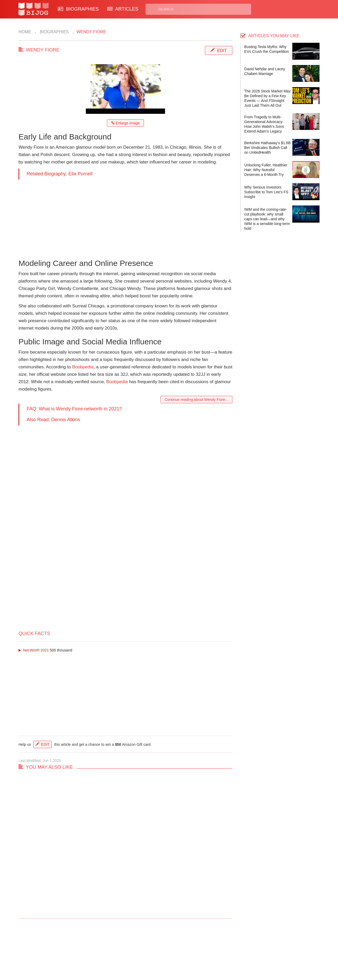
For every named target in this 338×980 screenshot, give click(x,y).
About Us (106, 953)
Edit (222, 51)
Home (25, 32)
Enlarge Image (125, 123)
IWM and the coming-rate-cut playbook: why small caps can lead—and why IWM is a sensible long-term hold (267, 219)
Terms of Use (189, 953)
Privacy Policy (190, 947)
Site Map (145, 953)
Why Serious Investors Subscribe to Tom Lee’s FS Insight (266, 192)
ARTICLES (123, 9)
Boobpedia (83, 367)
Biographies (54, 32)
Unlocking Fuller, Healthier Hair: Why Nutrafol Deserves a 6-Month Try (266, 170)
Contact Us (108, 947)
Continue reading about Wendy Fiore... (196, 400)
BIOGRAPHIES (78, 9)
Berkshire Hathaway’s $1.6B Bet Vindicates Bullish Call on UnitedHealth (267, 148)
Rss (220, 947)
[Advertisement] (125, 217)
